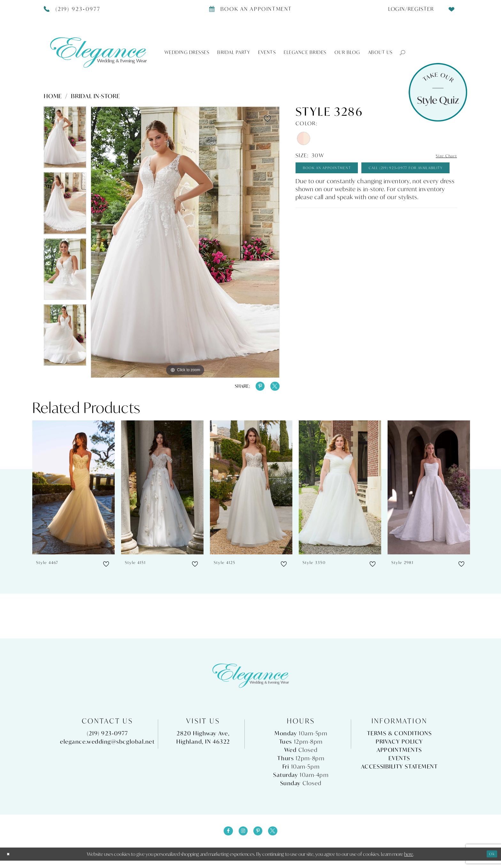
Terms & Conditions (400, 737)
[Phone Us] (72, 9)
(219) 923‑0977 (107, 737)
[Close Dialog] (10, 861)
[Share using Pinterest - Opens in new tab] (255, 388)
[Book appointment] (250, 9)
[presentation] (73, 491)
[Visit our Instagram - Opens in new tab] (241, 837)
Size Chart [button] (443, 156)
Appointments (399, 753)
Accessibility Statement (400, 770)
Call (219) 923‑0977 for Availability (358, 191)
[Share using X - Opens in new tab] (273, 388)
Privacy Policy (399, 745)
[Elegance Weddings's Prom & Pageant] (98, 52)
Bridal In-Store (96, 96)
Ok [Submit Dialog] (490, 861)
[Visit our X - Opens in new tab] (278, 837)
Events (399, 762)
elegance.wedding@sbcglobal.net (108, 745)
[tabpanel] (65, 139)
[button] (399, 52)
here (409, 861)
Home (53, 96)
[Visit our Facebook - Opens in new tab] (223, 837)
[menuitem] (409, 9)
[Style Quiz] (438, 92)
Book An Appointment (340, 171)
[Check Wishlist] (452, 9)
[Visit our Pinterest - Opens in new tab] (260, 837)
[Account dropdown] (409, 9)
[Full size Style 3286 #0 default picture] (185, 242)
